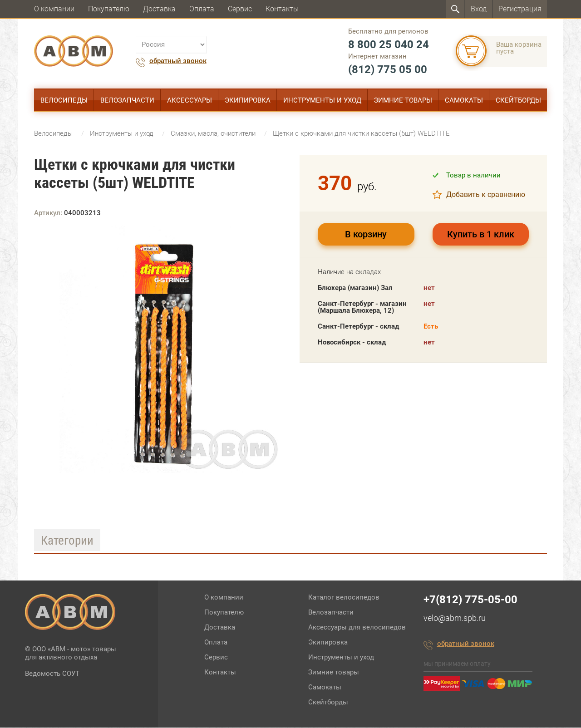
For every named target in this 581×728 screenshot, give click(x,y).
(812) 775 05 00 (388, 69)
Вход (479, 9)
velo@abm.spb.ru (455, 618)
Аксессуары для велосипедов (357, 628)
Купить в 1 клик (481, 235)
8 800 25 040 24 (389, 44)
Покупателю (109, 9)
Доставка (159, 9)
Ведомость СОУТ (52, 674)
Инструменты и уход (322, 100)
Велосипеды (64, 100)
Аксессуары (190, 100)
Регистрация (520, 9)
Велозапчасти (127, 100)
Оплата (202, 9)
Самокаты (464, 100)
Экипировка (248, 100)
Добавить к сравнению (486, 195)
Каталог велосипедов (344, 598)
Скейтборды (518, 100)
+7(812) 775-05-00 (470, 600)
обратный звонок (178, 61)
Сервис (240, 9)
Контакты (282, 9)
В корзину (366, 235)
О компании (54, 9)
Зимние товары (403, 100)
